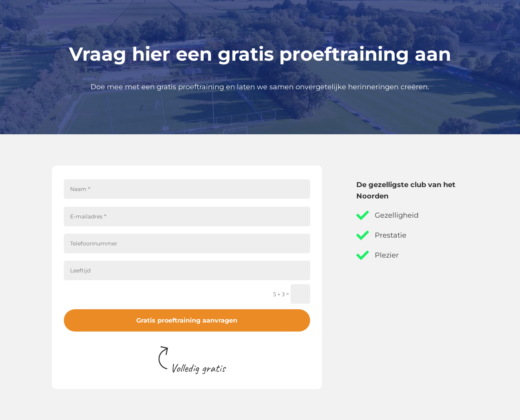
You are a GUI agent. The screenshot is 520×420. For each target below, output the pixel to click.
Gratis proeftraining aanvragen (187, 320)
